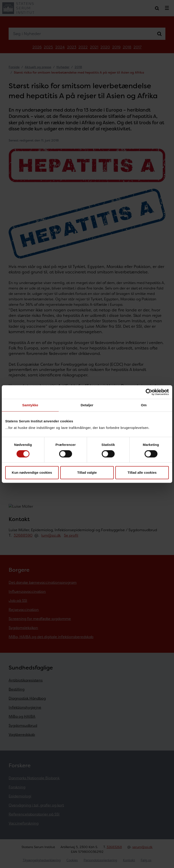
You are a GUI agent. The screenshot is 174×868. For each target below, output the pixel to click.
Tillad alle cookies (142, 472)
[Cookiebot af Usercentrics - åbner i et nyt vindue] (149, 392)
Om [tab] (144, 405)
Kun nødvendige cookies (32, 472)
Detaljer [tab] (87, 405)
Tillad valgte (87, 472)
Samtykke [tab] (30, 405)
